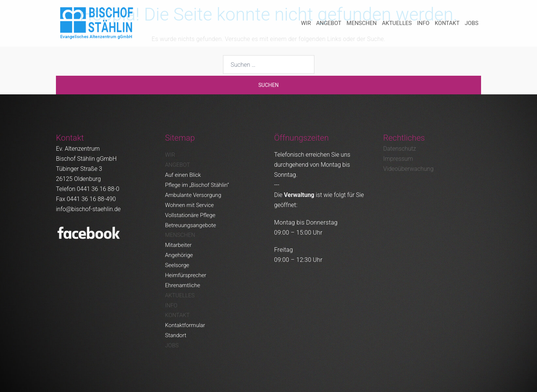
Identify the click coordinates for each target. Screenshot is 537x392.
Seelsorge (177, 265)
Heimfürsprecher (186, 275)
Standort (176, 335)
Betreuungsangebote (191, 225)
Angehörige (179, 255)
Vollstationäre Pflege (190, 215)
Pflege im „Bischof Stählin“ (197, 185)
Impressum (398, 159)
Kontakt (447, 23)
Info (423, 23)
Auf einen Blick (183, 175)
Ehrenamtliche (183, 285)
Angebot (329, 23)
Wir (306, 23)
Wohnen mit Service (190, 205)
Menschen (362, 23)
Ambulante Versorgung (193, 195)
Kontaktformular (185, 325)
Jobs (472, 23)
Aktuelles (397, 23)
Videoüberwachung (409, 169)
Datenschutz (400, 149)
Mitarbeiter (178, 245)
